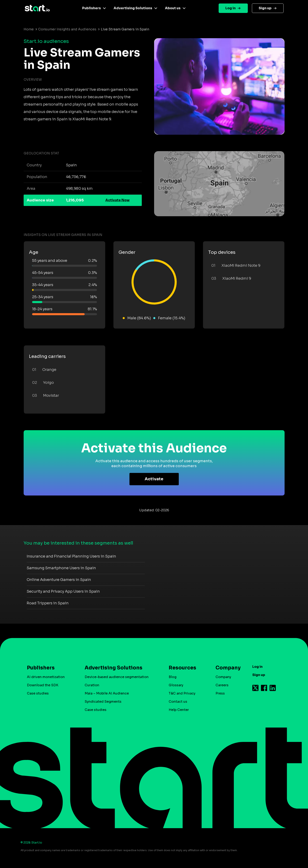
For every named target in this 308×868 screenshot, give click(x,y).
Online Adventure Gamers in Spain (59, 580)
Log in (231, 8)
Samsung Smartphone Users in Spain (61, 568)
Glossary (176, 685)
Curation (92, 685)
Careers (222, 685)
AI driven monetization (46, 677)
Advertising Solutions (133, 8)
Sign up (265, 8)
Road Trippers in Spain (48, 603)
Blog (173, 677)
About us (173, 8)
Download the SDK (43, 685)
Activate (154, 479)
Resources (182, 668)
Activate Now (118, 200)
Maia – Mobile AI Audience (107, 693)
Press (220, 693)
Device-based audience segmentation (117, 677)
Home (29, 29)
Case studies (38, 693)
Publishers (92, 8)
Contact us (178, 702)
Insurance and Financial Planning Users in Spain (71, 556)
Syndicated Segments (103, 702)
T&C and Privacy (182, 693)
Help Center (179, 710)
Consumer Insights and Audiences (67, 29)
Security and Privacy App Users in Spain (63, 591)
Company (226, 668)
